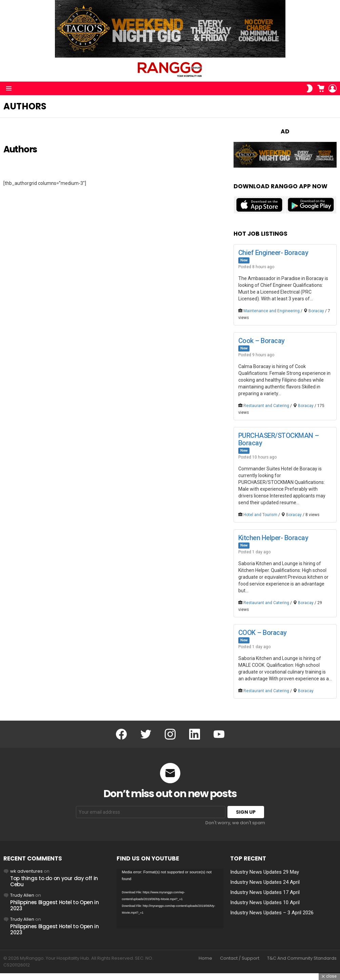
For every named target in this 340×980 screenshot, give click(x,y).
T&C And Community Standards (302, 958)
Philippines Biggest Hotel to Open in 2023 (55, 905)
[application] (170, 899)
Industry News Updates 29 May (265, 872)
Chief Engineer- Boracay (273, 253)
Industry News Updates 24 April (265, 882)
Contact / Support (240, 958)
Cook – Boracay (262, 341)
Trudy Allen (22, 895)
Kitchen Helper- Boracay (273, 538)
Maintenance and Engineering (272, 311)
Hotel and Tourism (260, 515)
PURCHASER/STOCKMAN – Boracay (279, 439)
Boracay (316, 311)
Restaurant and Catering (266, 406)
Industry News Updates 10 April (265, 902)
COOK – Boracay (263, 633)
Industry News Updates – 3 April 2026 (272, 913)
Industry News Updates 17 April (265, 892)
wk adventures (26, 871)
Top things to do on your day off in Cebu (54, 881)
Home (205, 958)
